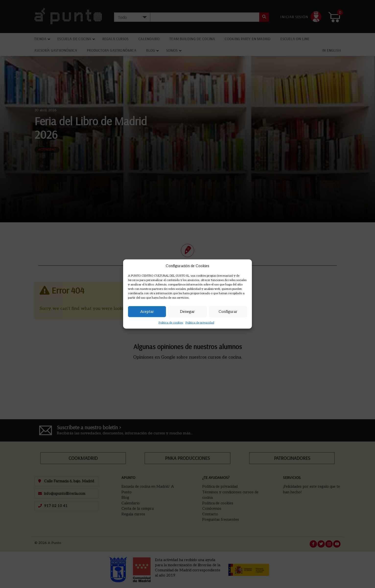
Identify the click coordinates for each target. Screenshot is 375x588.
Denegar (187, 312)
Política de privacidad (200, 322)
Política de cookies (171, 322)
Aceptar (147, 312)
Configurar (228, 312)
